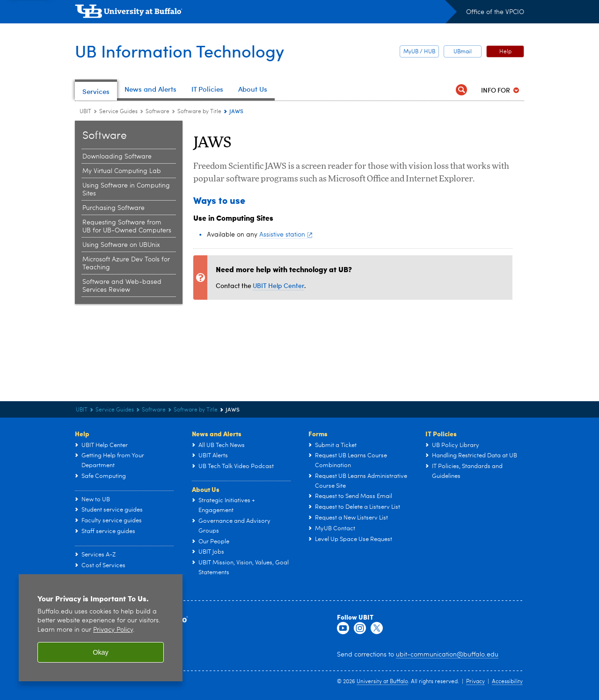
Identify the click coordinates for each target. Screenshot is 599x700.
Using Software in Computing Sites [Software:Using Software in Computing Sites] (126, 190)
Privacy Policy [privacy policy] (113, 630)
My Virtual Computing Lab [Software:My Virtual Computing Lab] (122, 171)
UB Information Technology (179, 51)
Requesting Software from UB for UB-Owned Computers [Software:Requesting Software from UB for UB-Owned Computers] (127, 227)
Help (505, 52)
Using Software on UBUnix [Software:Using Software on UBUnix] (121, 245)
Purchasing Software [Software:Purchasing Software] (113, 208)
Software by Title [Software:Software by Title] (199, 112)
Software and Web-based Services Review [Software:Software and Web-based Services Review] (122, 286)
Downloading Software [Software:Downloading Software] (117, 157)
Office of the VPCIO (495, 12)
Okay (101, 652)
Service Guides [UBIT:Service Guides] (118, 112)
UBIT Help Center (278, 285)
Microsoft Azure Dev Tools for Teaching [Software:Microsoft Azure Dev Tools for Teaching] (126, 263)
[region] (101, 628)
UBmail (463, 52)
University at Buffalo (382, 682)
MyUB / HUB (419, 52)
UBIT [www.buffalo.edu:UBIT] (85, 112)
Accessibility (507, 682)
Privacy (475, 682)
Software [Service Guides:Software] (157, 112)
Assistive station (286, 235)
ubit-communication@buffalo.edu (447, 655)
